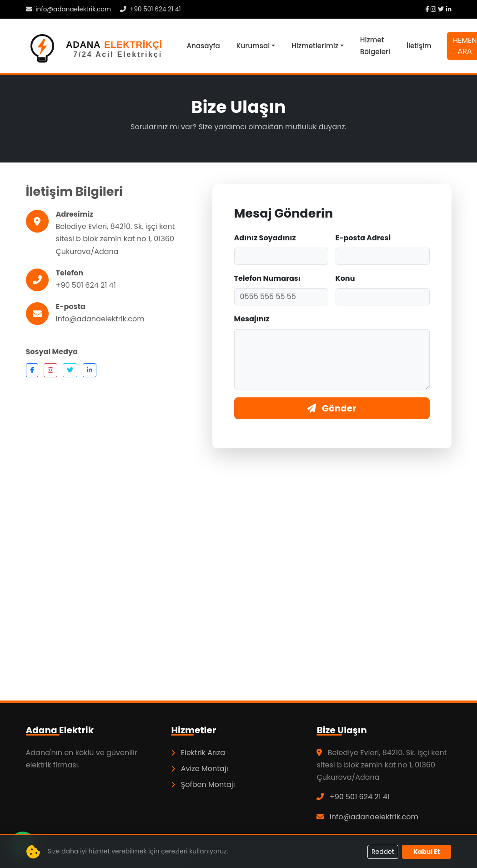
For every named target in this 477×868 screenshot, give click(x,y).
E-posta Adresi (363, 238)
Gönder (331, 408)
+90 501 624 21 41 (151, 9)
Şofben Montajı (203, 784)
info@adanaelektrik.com (68, 9)
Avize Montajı (199, 769)
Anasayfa (203, 46)
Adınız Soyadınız (265, 238)
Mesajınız (252, 319)
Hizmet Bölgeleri (375, 46)
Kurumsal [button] (253, 46)
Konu (345, 278)
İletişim (419, 46)
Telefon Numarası (267, 278)
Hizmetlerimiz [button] (315, 46)
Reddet (383, 852)
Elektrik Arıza (198, 753)
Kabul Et (427, 852)
